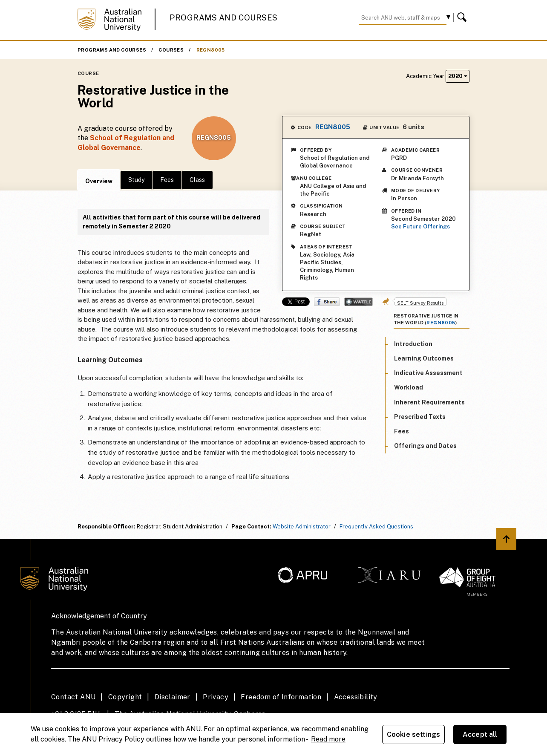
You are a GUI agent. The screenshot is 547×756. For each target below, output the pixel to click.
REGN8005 (211, 50)
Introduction (413, 344)
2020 (458, 76)
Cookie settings (413, 734)
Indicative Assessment (428, 373)
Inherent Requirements (429, 402)
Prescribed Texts (420, 417)
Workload (409, 387)
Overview (99, 181)
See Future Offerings (420, 227)
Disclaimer (173, 697)
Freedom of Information (281, 697)
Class (197, 180)
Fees (167, 180)
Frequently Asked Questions (376, 527)
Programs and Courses (224, 18)
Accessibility (356, 697)
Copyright (125, 697)
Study (136, 180)
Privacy (216, 697)
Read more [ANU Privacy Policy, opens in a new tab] (328, 739)
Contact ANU (73, 697)
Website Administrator (302, 527)
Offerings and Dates (425, 446)
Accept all (480, 734)
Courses (171, 50)
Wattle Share (358, 302)
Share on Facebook (327, 302)
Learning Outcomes (424, 358)
